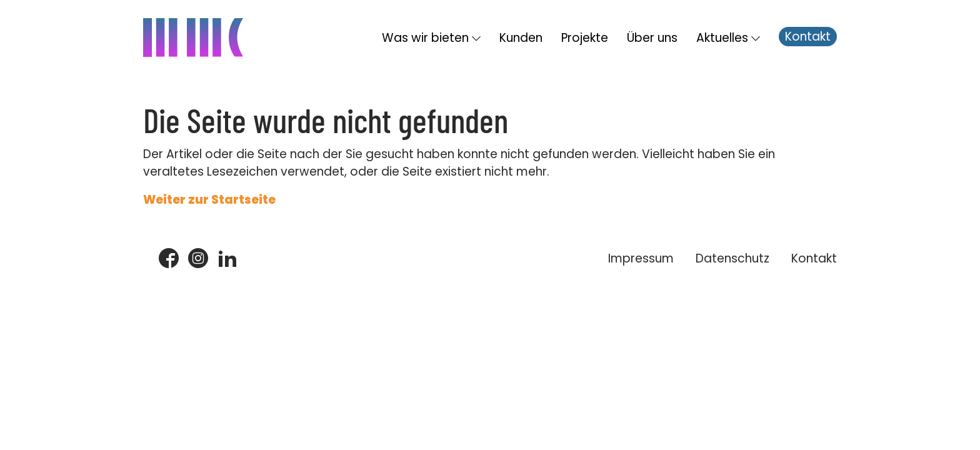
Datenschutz (732, 258)
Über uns (652, 38)
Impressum (641, 258)
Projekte (585, 38)
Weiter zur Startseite (209, 200)
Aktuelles (722, 38)
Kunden (521, 38)
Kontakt (808, 37)
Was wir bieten (425, 38)
